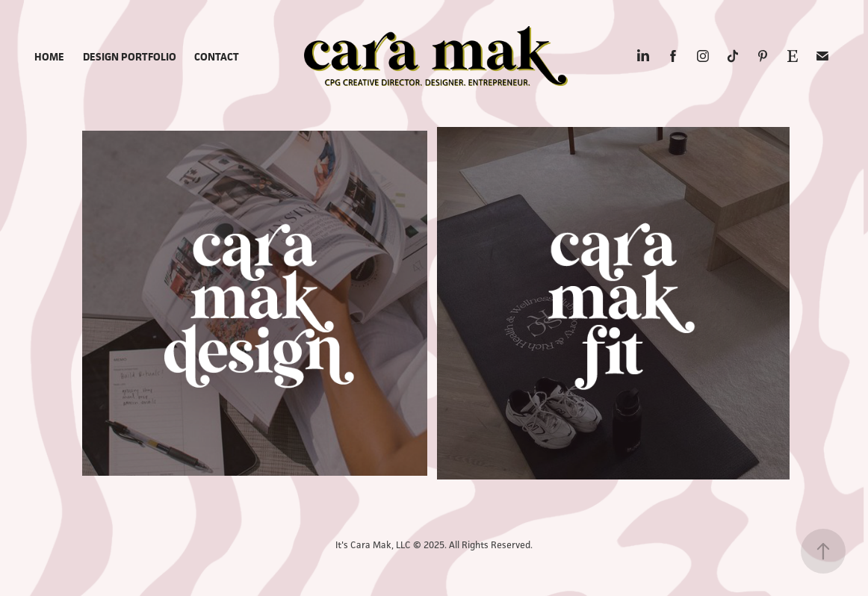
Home (49, 56)
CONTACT (217, 56)
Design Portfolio (130, 56)
